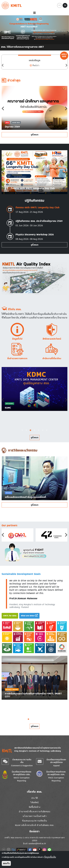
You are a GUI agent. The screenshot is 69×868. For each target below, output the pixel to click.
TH (65, 5)
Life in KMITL (10, 403)
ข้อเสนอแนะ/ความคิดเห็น (22, 761)
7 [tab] (47, 430)
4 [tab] (34, 430)
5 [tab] (39, 430)
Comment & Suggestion (22, 766)
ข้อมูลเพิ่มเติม (50, 857)
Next (66, 65)
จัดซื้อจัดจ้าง (35, 807)
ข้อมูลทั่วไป (17, 339)
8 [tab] (49, 719)
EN (59, 5)
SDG (13, 692)
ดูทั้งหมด (35, 135)
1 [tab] (22, 430)
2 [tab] (26, 430)
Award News (16, 123)
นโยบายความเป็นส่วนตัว (34, 816)
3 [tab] (30, 430)
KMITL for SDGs (10, 616)
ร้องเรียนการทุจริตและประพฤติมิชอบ (56, 761)
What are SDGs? (29, 616)
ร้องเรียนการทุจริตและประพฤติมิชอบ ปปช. (22, 773)
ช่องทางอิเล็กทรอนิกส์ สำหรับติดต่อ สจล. (34, 825)
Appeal (56, 766)
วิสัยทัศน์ (34, 802)
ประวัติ (34, 798)
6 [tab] (43, 430)
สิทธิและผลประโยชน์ (52, 339)
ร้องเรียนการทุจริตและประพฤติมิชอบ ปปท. (56, 773)
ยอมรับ (6, 863)
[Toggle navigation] (34, 13)
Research (9, 493)
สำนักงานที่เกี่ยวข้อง (52, 358)
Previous (3, 65)
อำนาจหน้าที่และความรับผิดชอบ (34, 812)
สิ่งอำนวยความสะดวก (17, 358)
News (7, 123)
